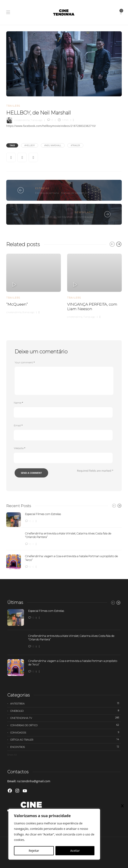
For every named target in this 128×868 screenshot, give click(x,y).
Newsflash (84, 212)
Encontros (65, 747)
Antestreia (65, 703)
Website (19, 448)
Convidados (65, 732)
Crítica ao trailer (65, 740)
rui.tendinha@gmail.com (34, 781)
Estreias (42, 188)
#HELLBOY (30, 145)
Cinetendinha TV (65, 718)
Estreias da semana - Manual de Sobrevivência (63, 193)
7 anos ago (36, 120)
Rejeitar (34, 851)
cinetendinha (22, 120)
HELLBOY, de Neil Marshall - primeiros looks (67, 217)
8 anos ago (28, 312)
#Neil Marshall (53, 145)
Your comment (25, 362)
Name (18, 403)
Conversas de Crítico (65, 725)
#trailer (75, 145)
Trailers (13, 106)
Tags (12, 145)
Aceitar (75, 851)
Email (18, 425)
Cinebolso (65, 711)
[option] (34, 283)
